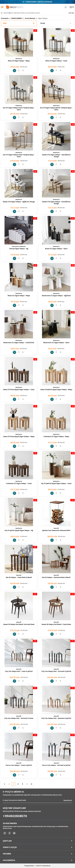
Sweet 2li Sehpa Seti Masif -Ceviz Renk (56, 624)
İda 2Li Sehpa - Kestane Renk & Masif (56, 577)
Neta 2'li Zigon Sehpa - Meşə (19, 61)
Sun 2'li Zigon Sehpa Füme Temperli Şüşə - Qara (19, 109)
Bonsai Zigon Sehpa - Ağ (19, 249)
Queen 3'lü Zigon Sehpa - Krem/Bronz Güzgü (56, 203)
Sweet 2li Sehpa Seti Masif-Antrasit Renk (19, 624)
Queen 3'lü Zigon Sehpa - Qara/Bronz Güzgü (56, 156)
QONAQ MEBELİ (17, 18)
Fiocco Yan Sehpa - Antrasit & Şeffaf (56, 765)
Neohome (19, 59)
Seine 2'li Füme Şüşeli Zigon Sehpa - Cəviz (19, 390)
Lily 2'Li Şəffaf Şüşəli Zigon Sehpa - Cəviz (56, 484)
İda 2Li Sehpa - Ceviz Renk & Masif (19, 577)
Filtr (19, 23)
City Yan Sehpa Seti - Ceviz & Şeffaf (19, 671)
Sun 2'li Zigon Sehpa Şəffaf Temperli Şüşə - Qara (56, 109)
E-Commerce (45, 866)
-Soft (37, 866)
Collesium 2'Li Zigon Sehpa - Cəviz (19, 484)
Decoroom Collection (19, 247)
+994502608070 (15, 816)
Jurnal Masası (30, 18)
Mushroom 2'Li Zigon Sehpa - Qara (56, 343)
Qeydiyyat (68, 800)
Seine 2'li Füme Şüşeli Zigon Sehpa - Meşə (19, 437)
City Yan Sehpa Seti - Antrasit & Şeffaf (56, 671)
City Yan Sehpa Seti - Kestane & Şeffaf (56, 718)
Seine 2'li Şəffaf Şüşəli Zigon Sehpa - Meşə (56, 390)
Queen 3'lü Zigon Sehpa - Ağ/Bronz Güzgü (19, 202)
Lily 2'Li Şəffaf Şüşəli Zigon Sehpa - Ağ (19, 530)
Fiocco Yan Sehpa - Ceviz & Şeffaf (19, 765)
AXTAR (71, 13)
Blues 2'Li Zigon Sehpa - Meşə (19, 296)
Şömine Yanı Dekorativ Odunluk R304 (56, 530)
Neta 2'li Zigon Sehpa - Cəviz (56, 61)
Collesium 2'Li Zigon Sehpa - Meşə (56, 437)
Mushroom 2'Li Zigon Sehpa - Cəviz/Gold (19, 343)
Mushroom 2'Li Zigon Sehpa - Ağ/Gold (56, 296)
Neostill (56, 528)
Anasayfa (5, 18)
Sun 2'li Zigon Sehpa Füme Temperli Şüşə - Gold (19, 156)
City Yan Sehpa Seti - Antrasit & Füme (19, 718)
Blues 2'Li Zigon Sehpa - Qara (56, 249)
